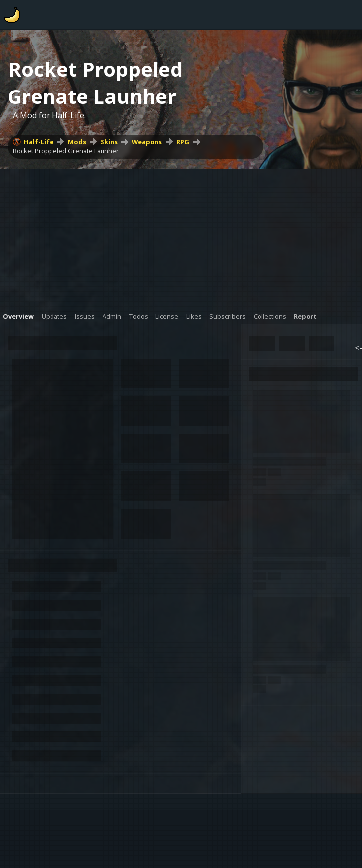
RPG (183, 142)
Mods (77, 142)
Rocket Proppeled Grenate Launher (66, 151)
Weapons (147, 142)
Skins (109, 142)
